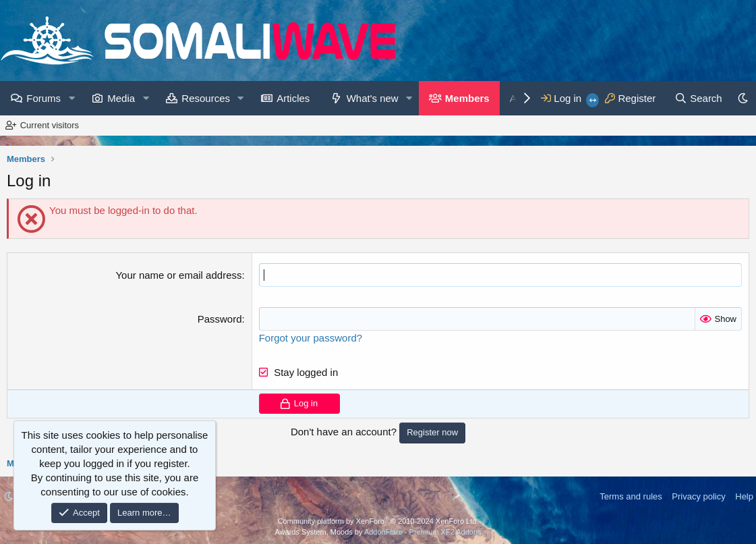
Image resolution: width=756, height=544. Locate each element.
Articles (293, 98)
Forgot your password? (311, 338)
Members (467, 98)
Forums (43, 98)
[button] (71, 98)
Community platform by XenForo (378, 521)
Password (220, 319)
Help (744, 496)
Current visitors (50, 125)
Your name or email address (178, 275)
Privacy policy (698, 496)
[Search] (698, 98)
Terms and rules (631, 496)
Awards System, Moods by (378, 532)
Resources (206, 98)
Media (121, 98)
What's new (373, 98)
